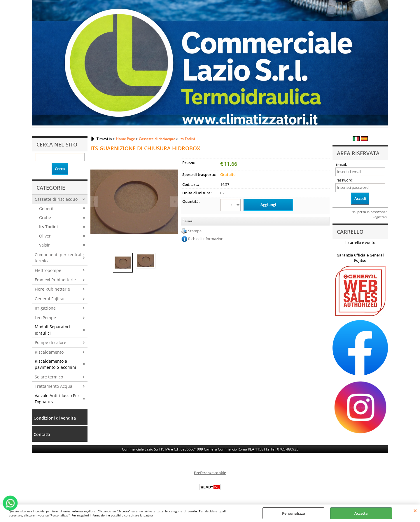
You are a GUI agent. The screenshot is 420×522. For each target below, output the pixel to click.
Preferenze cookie (210, 473)
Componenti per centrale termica (59, 258)
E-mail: (341, 164)
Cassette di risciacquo (56, 199)
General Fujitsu (50, 299)
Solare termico (49, 377)
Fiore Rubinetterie (52, 289)
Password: (344, 180)
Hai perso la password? (369, 212)
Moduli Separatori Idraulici (52, 330)
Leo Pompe (45, 318)
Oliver (45, 236)
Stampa (195, 231)
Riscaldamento (49, 352)
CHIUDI (415, 510)
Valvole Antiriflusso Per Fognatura (57, 399)
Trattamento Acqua (54, 386)
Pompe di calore (50, 342)
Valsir (44, 245)
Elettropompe (48, 270)
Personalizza (294, 513)
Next (174, 202)
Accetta (361, 513)
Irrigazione (45, 308)
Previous (94, 202)
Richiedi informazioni (206, 239)
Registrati (380, 217)
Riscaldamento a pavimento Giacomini (55, 364)
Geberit (46, 208)
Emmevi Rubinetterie (55, 280)
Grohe (45, 218)
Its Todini (48, 227)
